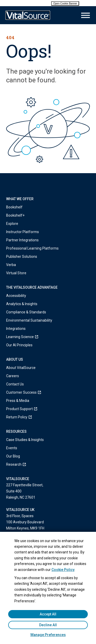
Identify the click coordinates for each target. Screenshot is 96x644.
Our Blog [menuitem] (13, 456)
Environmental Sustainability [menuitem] (29, 320)
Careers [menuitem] (13, 376)
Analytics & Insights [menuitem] (22, 304)
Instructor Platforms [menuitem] (23, 232)
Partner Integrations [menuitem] (22, 240)
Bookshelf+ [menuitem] (15, 215)
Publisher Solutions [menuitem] (22, 257)
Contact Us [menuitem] (15, 384)
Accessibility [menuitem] (16, 296)
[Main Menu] (86, 15)
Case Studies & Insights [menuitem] (25, 440)
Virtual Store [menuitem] (16, 273)
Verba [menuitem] (11, 265)
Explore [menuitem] (12, 224)
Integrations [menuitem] (16, 329)
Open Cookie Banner (65, 3)
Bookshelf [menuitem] (14, 207)
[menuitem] (48, 337)
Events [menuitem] (12, 448)
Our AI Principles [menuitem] (19, 345)
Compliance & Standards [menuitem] (26, 312)
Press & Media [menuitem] (18, 401)
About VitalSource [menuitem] (21, 368)
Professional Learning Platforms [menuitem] (32, 248)
